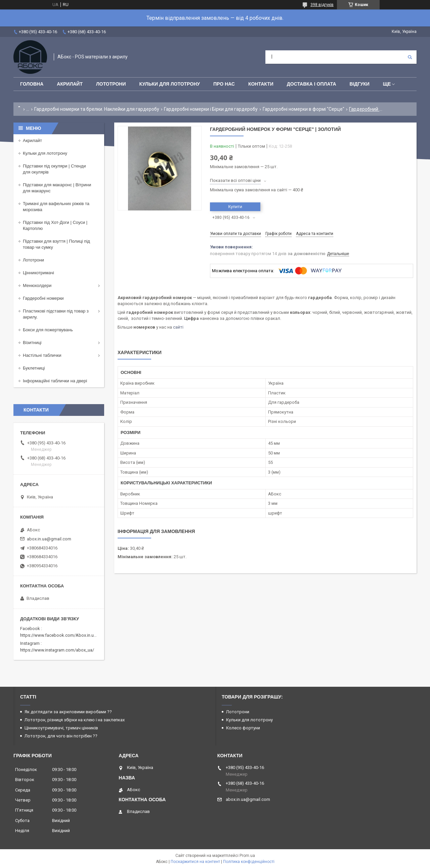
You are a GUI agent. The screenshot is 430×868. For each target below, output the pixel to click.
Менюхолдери (37, 285)
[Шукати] (410, 57)
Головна (32, 84)
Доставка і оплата (312, 84)
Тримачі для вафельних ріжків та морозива (56, 207)
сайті (178, 327)
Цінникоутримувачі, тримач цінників (61, 728)
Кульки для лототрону (170, 84)
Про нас (224, 84)
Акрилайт (70, 84)
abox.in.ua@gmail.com (49, 539)
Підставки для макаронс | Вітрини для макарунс (57, 188)
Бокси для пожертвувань (48, 330)
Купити (235, 207)
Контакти (261, 84)
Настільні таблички (42, 355)
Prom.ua (247, 856)
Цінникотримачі (38, 273)
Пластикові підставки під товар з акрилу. (56, 314)
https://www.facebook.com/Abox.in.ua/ (59, 635)
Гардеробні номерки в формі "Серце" (304, 109)
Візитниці (32, 343)
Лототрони (111, 84)
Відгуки (360, 84)
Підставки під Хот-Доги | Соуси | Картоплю (55, 225)
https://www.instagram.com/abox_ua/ (57, 650)
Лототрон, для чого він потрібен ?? (61, 736)
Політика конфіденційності (249, 862)
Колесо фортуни (243, 728)
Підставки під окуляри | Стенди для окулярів (54, 169)
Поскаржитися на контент (195, 862)
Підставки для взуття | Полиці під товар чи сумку (56, 244)
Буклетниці (34, 368)
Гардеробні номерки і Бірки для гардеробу (211, 109)
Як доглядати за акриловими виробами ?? (68, 712)
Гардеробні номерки (43, 298)
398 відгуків (322, 5)
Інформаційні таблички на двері (55, 381)
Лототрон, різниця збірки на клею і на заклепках (75, 720)
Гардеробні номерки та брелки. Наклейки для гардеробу (97, 109)
